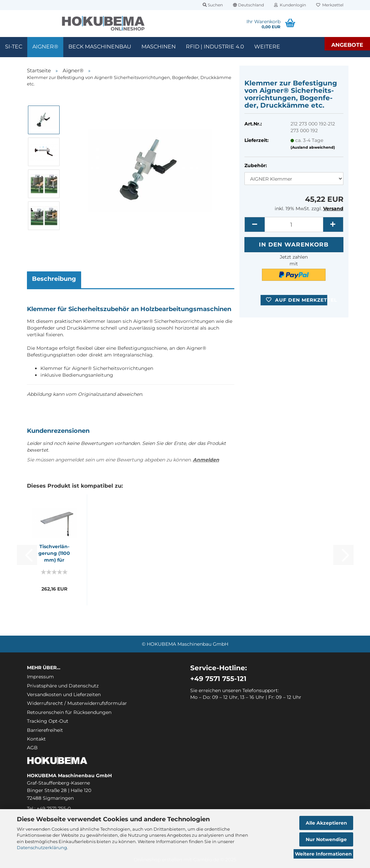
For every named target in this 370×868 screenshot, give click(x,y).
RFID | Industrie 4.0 (215, 47)
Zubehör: (256, 165)
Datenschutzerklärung (42, 847)
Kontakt (36, 739)
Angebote (347, 45)
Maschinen (159, 47)
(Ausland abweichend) (313, 147)
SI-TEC (14, 47)
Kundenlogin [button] (290, 5)
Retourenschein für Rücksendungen (69, 712)
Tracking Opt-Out (48, 721)
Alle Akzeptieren (326, 823)
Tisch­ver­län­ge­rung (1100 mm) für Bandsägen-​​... (54, 553)
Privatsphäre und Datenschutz (63, 686)
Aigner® (45, 47)
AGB (32, 748)
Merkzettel (330, 5)
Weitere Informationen (323, 854)
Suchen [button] (213, 5)
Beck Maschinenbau (100, 47)
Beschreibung (54, 279)
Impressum (40, 677)
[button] (248, 5)
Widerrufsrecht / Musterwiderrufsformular (77, 703)
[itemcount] (294, 224)
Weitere (267, 47)
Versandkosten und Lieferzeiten (64, 694)
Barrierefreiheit (45, 730)
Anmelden (206, 460)
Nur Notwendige (326, 839)
